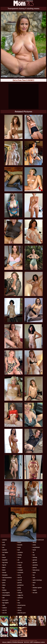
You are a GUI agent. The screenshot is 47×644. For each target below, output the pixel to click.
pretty (19, 588)
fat (33, 552)
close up (20, 562)
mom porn (5, 600)
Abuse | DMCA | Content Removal (13, 642)
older (4, 605)
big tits (4, 565)
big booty (5, 562)
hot (34, 575)
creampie (20, 570)
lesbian (4, 590)
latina (4, 585)
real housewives (7, 578)
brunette (20, 545)
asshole (5, 550)
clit (18, 560)
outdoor (5, 608)
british (19, 542)
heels (34, 573)
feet (34, 555)
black (4, 570)
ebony (34, 542)
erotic (34, 545)
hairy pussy (36, 570)
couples (20, 568)
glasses (35, 562)
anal (4, 542)
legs (4, 588)
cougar (19, 565)
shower (20, 608)
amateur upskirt (37, 588)
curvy (19, 575)
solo (34, 578)
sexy (19, 603)
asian (4, 545)
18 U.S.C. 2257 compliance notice (34, 642)
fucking (35, 557)
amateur (5, 540)
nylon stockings (37, 580)
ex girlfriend (36, 547)
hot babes (5, 552)
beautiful (5, 560)
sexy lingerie (6, 593)
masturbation (6, 595)
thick (34, 583)
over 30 (4, 610)
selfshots (20, 598)
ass (3, 547)
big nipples (5, 603)
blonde (4, 573)
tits (34, 585)
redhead (20, 593)
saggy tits (20, 595)
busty (19, 547)
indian (4, 580)
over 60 (20, 580)
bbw (4, 555)
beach (4, 557)
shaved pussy (21, 605)
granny (35, 568)
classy (19, 557)
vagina (35, 590)
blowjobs (5, 575)
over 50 (20, 578)
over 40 (4, 613)
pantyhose (20, 585)
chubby (20, 555)
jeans (4, 583)
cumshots (20, 573)
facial (34, 550)
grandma (35, 565)
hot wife (35, 593)
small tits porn (22, 613)
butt (19, 550)
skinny (19, 610)
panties (20, 583)
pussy (19, 590)
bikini (4, 568)
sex (18, 600)
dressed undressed (38, 540)
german (35, 560)
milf (3, 598)
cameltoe (20, 552)
